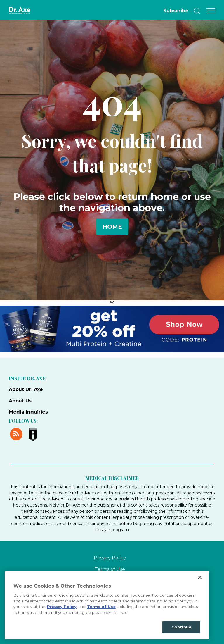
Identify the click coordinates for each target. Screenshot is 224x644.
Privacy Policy (110, 558)
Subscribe (176, 11)
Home (112, 227)
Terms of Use (110, 569)
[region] (107, 605)
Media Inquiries (28, 412)
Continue (181, 627)
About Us (20, 401)
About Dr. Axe (26, 389)
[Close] (200, 577)
